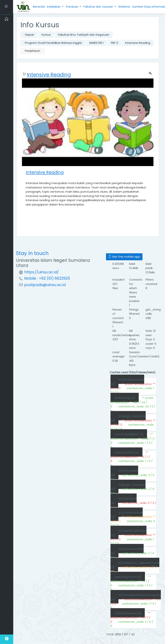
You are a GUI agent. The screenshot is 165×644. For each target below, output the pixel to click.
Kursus (46, 35)
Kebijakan (54, 7)
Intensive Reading (138, 43)
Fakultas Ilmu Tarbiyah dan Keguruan (84, 35)
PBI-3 (114, 43)
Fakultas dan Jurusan (99, 7)
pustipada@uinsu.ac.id (45, 285)
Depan (30, 35)
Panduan (72, 7)
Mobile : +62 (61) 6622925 (47, 278)
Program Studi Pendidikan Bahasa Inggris (53, 43)
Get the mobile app (124, 257)
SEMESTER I (96, 43)
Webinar (124, 7)
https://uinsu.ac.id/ (42, 272)
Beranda (39, 7)
